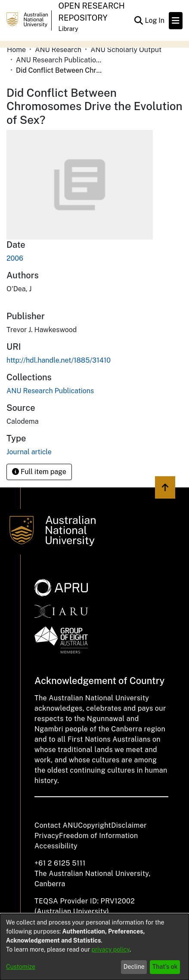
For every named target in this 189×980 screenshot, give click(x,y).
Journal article (29, 452)
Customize (21, 967)
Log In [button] (155, 20)
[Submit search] (138, 21)
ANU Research (58, 50)
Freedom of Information (98, 836)
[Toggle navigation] (176, 21)
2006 (15, 258)
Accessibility (56, 846)
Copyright (94, 825)
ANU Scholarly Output (126, 50)
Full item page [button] (39, 472)
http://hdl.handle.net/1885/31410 (59, 360)
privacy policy (111, 949)
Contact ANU (56, 825)
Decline (134, 967)
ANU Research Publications (59, 60)
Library (68, 29)
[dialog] (94, 947)
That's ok (165, 967)
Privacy (47, 836)
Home (16, 50)
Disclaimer (129, 825)
